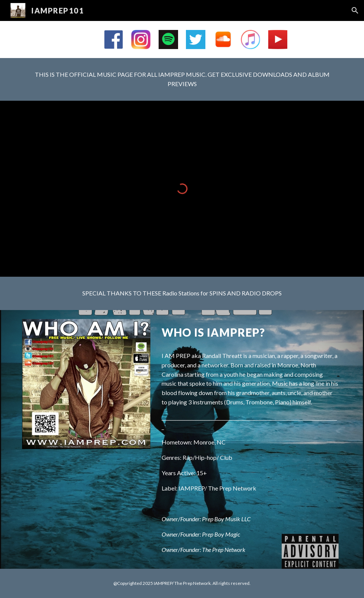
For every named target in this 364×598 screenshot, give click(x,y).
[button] (355, 10)
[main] (182, 79)
